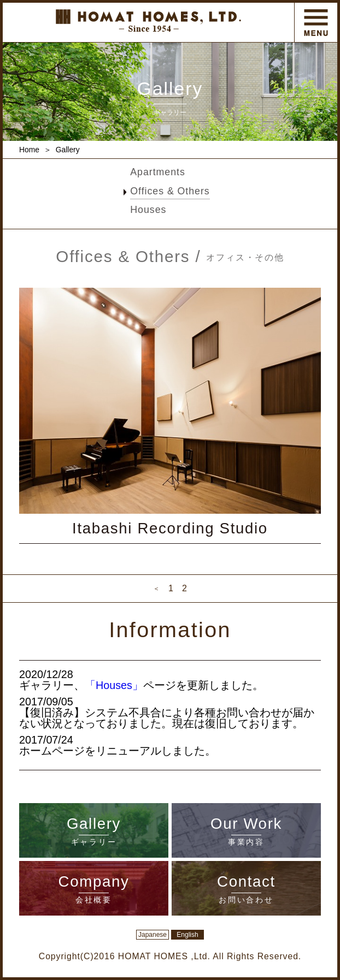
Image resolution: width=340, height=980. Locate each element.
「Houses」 (114, 685)
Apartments (157, 172)
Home (29, 150)
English (187, 935)
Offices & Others (170, 191)
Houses (148, 210)
